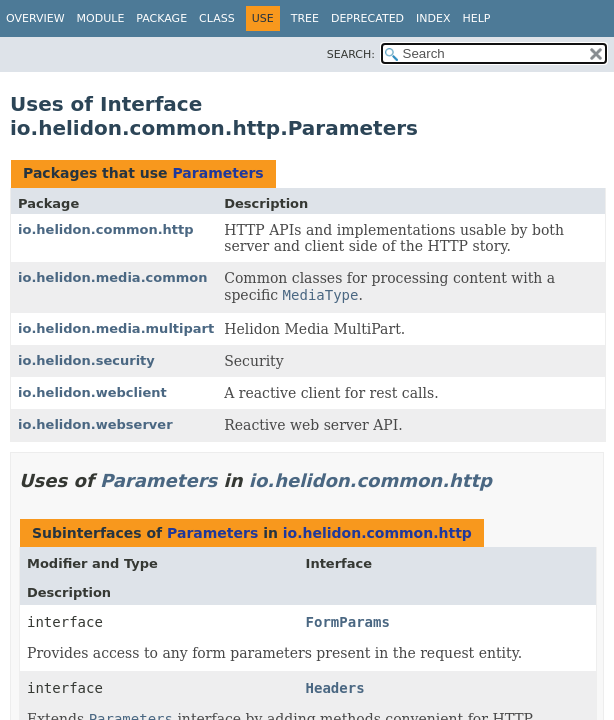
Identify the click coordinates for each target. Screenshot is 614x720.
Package (161, 18)
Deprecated (367, 18)
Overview (35, 18)
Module (101, 18)
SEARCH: (351, 54)
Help (477, 18)
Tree (305, 18)
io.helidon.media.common (113, 277)
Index (433, 18)
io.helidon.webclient (92, 392)
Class (217, 18)
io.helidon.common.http (106, 229)
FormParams (348, 622)
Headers (335, 688)
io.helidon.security (86, 360)
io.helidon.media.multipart (116, 328)
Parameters (217, 173)
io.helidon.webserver (95, 424)
